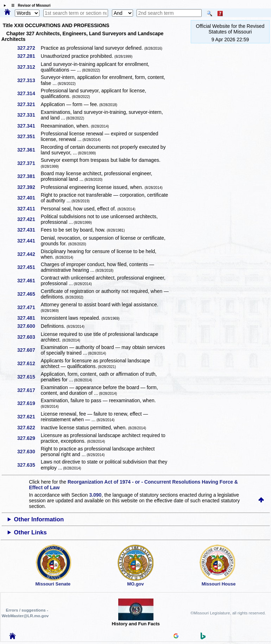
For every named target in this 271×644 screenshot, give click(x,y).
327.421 (29, 219)
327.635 (29, 465)
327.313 (29, 80)
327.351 (29, 136)
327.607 (29, 350)
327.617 (29, 390)
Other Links (30, 532)
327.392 (29, 187)
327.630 (29, 452)
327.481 (29, 318)
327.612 (29, 363)
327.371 (29, 163)
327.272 (29, 48)
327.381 (29, 176)
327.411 (29, 209)
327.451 (29, 267)
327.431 (29, 230)
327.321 (29, 104)
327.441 (29, 241)
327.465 (29, 294)
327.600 (29, 326)
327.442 (29, 254)
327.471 (29, 307)
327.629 (29, 438)
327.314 (29, 93)
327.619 (29, 403)
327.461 (29, 281)
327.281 (29, 56)
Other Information (39, 519)
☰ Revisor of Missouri (29, 5)
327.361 (29, 150)
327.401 (29, 198)
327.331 (29, 115)
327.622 (29, 428)
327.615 (29, 377)
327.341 (29, 126)
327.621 (29, 417)
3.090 (95, 495)
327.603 (29, 337)
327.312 (29, 67)
